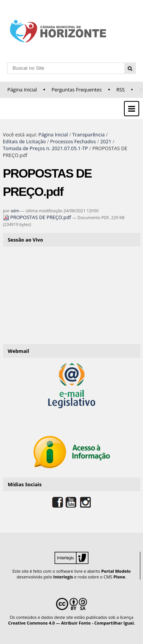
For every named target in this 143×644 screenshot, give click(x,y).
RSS (121, 90)
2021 (106, 141)
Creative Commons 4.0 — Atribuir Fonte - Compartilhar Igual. (71, 623)
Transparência (88, 135)
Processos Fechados (73, 141)
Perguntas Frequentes (76, 90)
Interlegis (63, 577)
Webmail (18, 351)
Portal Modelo (116, 571)
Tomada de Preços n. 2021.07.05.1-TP (46, 148)
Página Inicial (22, 90)
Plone (119, 577)
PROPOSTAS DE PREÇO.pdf (38, 217)
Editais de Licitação (25, 141)
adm (15, 211)
